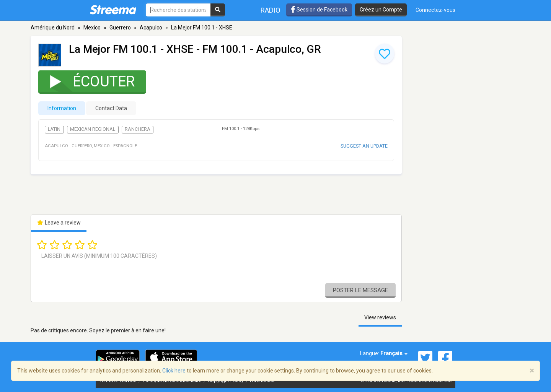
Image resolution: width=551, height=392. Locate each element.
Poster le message (360, 290)
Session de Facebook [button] (319, 10)
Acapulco (151, 28)
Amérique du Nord (53, 28)
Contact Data (111, 108)
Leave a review (59, 223)
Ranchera (138, 129)
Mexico (92, 28)
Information (62, 108)
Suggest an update (364, 146)
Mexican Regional (93, 129)
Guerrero (120, 28)
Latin (54, 129)
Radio (271, 10)
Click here (174, 371)
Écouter (87, 81)
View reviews (380, 317)
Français (394, 353)
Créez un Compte (381, 10)
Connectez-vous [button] (435, 10)
